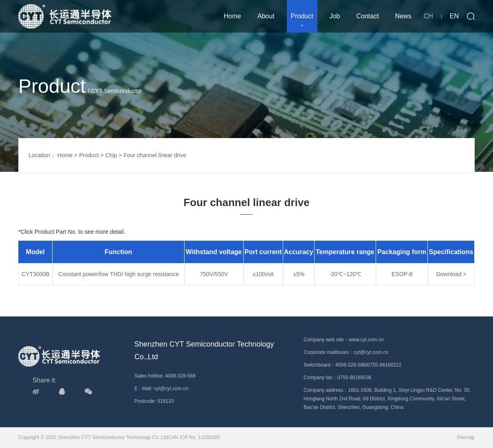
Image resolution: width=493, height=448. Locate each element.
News (403, 16)
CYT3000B (35, 274)
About (266, 16)
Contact (368, 16)
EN (454, 16)
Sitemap (466, 437)
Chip (111, 155)
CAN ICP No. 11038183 (194, 437)
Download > (451, 274)
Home (232, 16)
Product (302, 16)
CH (428, 16)
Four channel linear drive (155, 155)
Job (335, 16)
